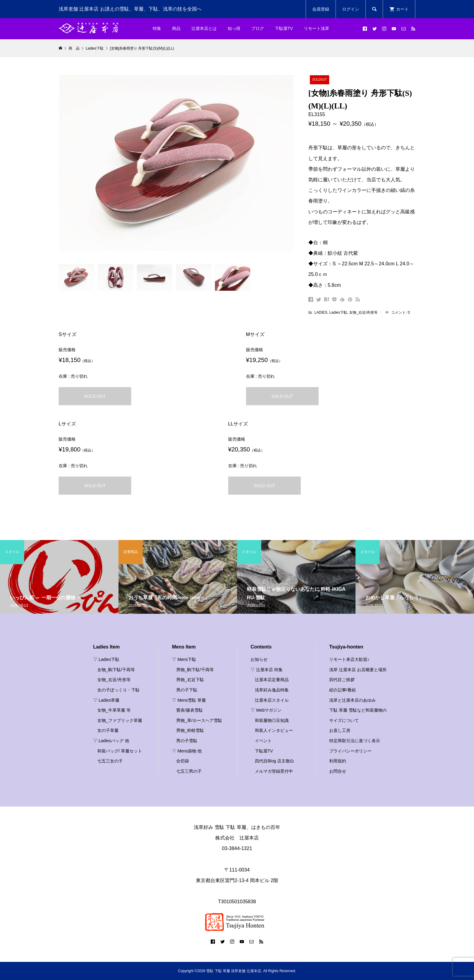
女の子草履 (108, 730)
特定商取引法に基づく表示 (355, 741)
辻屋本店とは (204, 28)
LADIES (321, 312)
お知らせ (259, 659)
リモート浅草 (317, 28)
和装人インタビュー (274, 730)
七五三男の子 (189, 771)
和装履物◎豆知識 (272, 720)
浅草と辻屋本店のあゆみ (352, 700)
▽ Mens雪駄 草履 (189, 700)
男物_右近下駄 (190, 680)
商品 (176, 28)
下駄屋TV (284, 28)
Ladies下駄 (338, 312)
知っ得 (234, 28)
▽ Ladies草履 (106, 700)
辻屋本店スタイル (272, 700)
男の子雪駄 (187, 741)
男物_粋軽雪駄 (190, 730)
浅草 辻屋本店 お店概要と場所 (358, 670)
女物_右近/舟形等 (363, 312)
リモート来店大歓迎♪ (349, 659)
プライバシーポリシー (350, 751)
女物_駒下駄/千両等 (116, 670)
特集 (157, 28)
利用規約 (338, 761)
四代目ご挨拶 (342, 680)
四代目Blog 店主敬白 (274, 761)
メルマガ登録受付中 (274, 771)
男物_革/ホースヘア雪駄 (199, 720)
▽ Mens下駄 (184, 659)
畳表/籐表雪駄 (190, 710)
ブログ (258, 28)
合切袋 (183, 761)
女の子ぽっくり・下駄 (118, 690)
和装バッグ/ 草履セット (120, 751)
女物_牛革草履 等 (114, 710)
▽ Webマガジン (266, 710)
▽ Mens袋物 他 (187, 751)
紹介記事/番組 (343, 690)
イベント (263, 741)
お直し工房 (340, 730)
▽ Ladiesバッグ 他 (111, 741)
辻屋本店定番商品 (272, 680)
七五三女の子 (110, 761)
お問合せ (338, 771)
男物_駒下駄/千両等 (195, 670)
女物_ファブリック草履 (120, 720)
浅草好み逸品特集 (272, 690)
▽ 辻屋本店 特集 (267, 670)
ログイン (351, 9)
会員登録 (321, 9)
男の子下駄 (187, 690)
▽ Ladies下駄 (106, 659)
